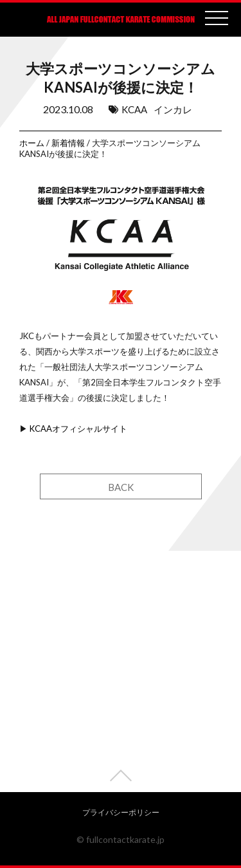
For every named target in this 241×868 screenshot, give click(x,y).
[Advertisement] (121, 671)
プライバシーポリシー (121, 812)
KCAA (134, 109)
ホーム (32, 143)
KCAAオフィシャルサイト (78, 429)
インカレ (173, 109)
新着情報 (68, 143)
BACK (121, 487)
